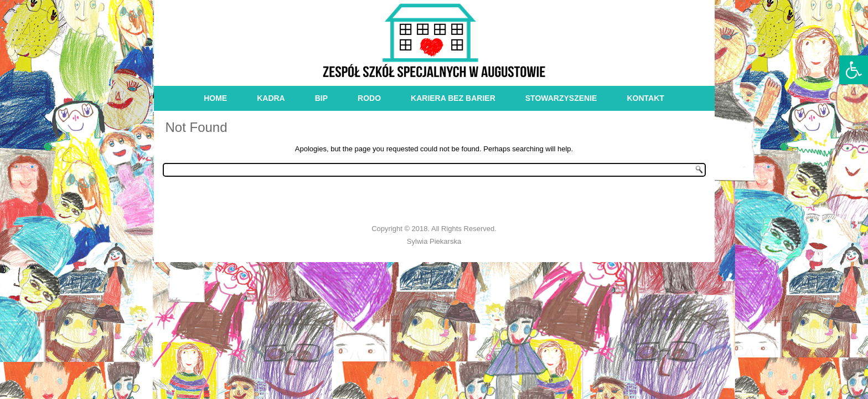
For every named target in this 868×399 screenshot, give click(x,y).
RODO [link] (369, 98)
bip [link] (321, 98)
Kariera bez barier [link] (453, 98)
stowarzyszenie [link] (561, 98)
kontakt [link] (645, 98)
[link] (854, 70)
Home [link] (215, 98)
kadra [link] (271, 98)
